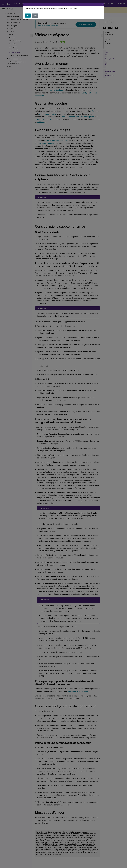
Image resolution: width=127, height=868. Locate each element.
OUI (28, 15)
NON (35, 15)
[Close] (103, 4)
